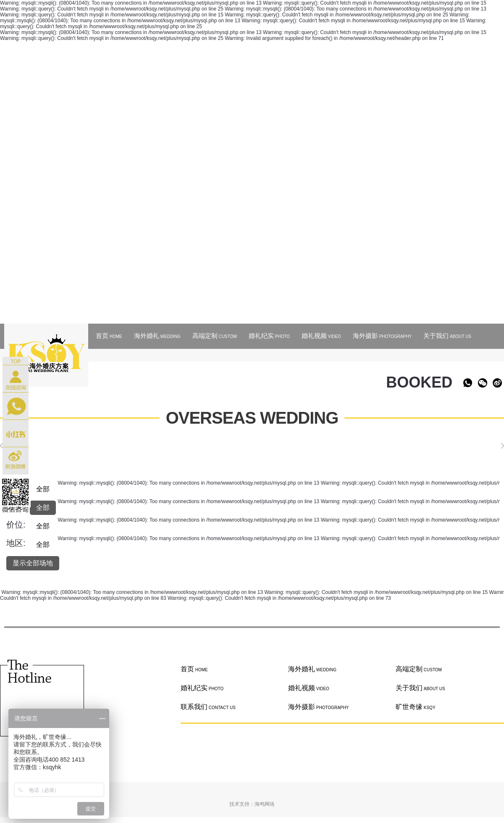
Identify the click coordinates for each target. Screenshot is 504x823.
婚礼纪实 (269, 336)
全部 (43, 489)
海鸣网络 (265, 804)
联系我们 (208, 707)
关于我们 (447, 336)
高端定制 (215, 336)
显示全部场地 (33, 563)
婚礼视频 (321, 336)
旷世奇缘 (416, 707)
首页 (109, 336)
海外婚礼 (157, 336)
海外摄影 (382, 336)
